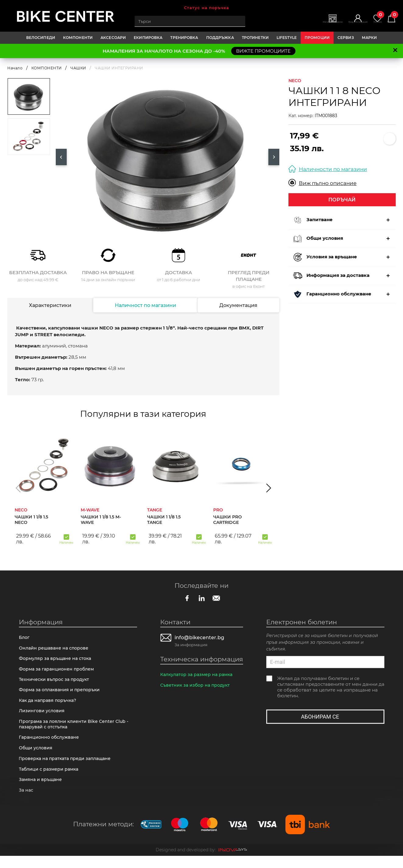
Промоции (317, 38)
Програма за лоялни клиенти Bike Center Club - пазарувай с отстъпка (76, 731)
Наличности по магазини (328, 169)
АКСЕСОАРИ (113, 38)
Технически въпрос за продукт (56, 683)
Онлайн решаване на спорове (55, 649)
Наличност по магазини (145, 305)
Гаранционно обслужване (51, 745)
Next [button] (274, 157)
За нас (27, 802)
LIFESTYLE (287, 38)
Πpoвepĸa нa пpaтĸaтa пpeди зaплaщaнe (67, 768)
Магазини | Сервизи (303, 24)
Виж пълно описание (323, 183)
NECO (295, 81)
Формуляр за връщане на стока (57, 661)
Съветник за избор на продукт (197, 687)
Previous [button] (61, 157)
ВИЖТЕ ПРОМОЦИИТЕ (263, 51)
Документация (239, 305)
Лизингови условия (43, 717)
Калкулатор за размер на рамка (199, 675)
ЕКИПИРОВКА (148, 38)
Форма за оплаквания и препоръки (62, 694)
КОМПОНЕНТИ (78, 38)
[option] (168, 157)
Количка (389, 18)
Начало (15, 68)
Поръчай (342, 200)
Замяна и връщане (41, 791)
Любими (369, 18)
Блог (25, 638)
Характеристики (50, 305)
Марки (369, 38)
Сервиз (346, 38)
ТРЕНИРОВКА (184, 38)
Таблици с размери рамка (50, 779)
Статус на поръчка (207, 8)
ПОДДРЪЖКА (220, 38)
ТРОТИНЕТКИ (255, 38)
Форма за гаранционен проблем (58, 672)
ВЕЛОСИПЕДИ (41, 38)
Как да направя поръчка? (50, 706)
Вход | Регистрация (341, 24)
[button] (18, 488)
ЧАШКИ (78, 68)
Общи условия (37, 756)
